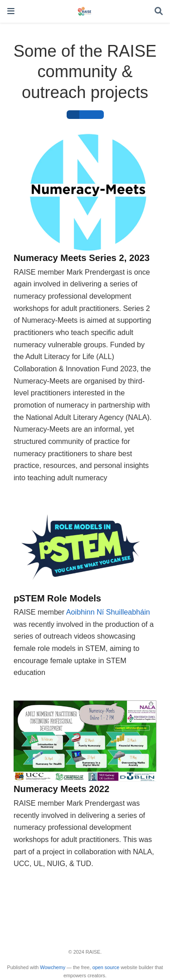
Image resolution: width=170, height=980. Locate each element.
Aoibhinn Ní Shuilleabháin (108, 612)
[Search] (159, 12)
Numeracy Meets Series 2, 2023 (82, 258)
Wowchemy (53, 967)
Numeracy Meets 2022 (61, 789)
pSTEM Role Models (57, 598)
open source (106, 967)
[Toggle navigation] (11, 11)
